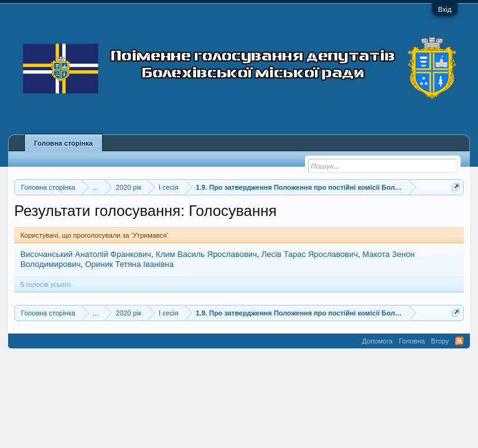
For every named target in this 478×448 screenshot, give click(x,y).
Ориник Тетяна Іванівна (129, 264)
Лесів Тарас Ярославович (310, 254)
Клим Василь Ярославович (206, 254)
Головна (412, 341)
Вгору (440, 341)
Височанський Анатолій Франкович (86, 254)
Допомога (377, 341)
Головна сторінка (63, 143)
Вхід (445, 9)
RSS (459, 341)
